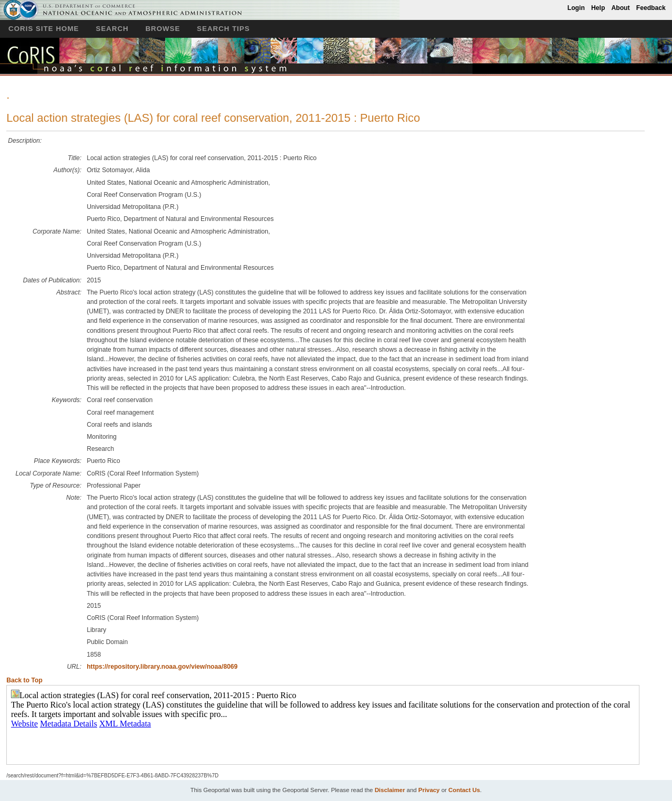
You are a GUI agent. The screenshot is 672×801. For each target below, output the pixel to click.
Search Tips (223, 29)
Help (598, 8)
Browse (163, 29)
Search (112, 29)
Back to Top (24, 680)
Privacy (429, 790)
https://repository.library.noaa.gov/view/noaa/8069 (162, 667)
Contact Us (464, 790)
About (620, 8)
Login (576, 8)
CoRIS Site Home (44, 29)
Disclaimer (390, 790)
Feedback (651, 8)
